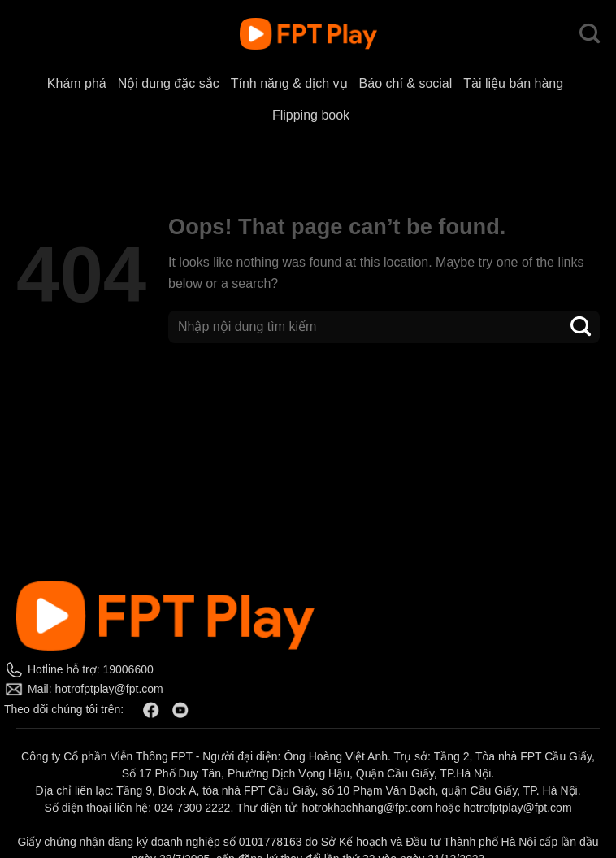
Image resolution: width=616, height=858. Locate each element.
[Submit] (581, 327)
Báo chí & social (406, 83)
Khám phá (77, 83)
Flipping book (311, 115)
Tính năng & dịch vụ (289, 83)
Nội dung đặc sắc (169, 83)
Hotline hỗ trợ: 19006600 (91, 669)
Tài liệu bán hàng (513, 83)
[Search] (590, 34)
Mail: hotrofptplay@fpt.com (95, 689)
